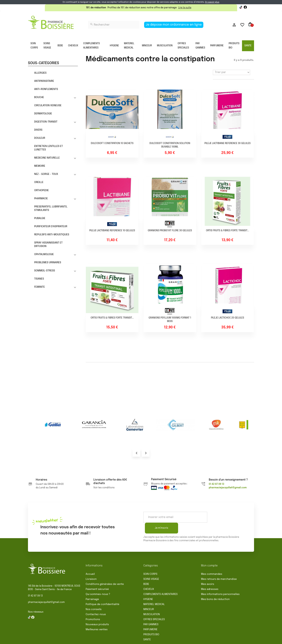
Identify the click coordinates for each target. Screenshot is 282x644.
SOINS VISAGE (47, 46)
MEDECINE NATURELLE (47, 158)
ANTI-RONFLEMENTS (46, 89)
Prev (136, 453)
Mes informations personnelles (220, 583)
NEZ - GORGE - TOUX (46, 174)
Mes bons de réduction (215, 588)
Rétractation (116, 640)
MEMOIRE (40, 166)
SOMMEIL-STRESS (45, 271)
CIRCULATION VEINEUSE (48, 106)
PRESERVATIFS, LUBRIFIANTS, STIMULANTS (51, 208)
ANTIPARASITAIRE (44, 81)
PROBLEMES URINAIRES (48, 263)
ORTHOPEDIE (41, 190)
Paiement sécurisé (97, 578)
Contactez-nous (96, 604)
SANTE (248, 46)
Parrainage (92, 588)
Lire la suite (185, 8)
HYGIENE (114, 46)
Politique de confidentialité (102, 593)
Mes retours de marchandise (219, 568)
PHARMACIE (41, 199)
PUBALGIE (40, 218)
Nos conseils (94, 599)
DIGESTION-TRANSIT (46, 122)
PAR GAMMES (200, 46)
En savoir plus (212, 2)
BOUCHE (39, 97)
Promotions (93, 609)
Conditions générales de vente (105, 573)
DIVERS (38, 130)
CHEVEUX (73, 46)
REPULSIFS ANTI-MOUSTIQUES (52, 235)
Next (146, 453)
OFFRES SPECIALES (183, 46)
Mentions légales (139, 640)
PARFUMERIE (217, 46)
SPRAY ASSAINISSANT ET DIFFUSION (48, 245)
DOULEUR (40, 138)
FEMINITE (40, 287)
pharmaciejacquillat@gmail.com (46, 591)
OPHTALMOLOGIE (44, 254)
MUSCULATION (165, 46)
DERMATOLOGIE (43, 114)
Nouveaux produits (97, 614)
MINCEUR (147, 46)
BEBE (60, 46)
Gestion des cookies (201, 640)
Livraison (91, 568)
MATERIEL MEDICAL (129, 46)
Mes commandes (212, 563)
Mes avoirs (208, 573)
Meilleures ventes (97, 619)
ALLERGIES (40, 73)
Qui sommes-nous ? (98, 583)
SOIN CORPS (34, 46)
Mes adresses (210, 578)
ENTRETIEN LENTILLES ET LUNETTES (49, 148)
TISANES (39, 279)
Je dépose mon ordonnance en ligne (174, 25)
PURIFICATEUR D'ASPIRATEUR (51, 227)
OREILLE (39, 182)
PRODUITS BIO (234, 46)
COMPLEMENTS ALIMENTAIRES (91, 46)
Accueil (90, 563)
